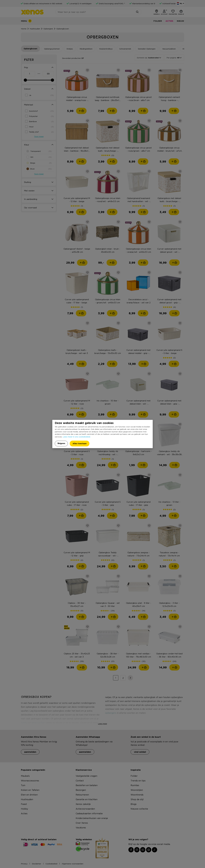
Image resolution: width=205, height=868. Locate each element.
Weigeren (61, 443)
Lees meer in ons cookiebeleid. (77, 437)
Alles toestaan (80, 443)
